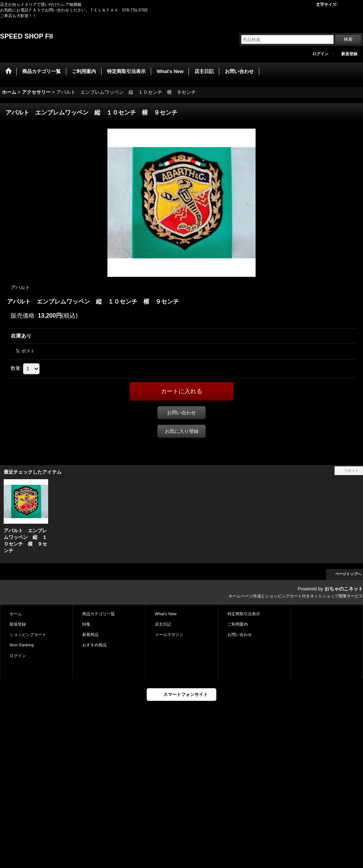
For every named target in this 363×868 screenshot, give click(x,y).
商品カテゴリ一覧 (99, 614)
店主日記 (163, 624)
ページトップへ (348, 574)
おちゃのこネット (344, 589)
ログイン (320, 54)
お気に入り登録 (182, 431)
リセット (352, 471)
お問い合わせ (181, 413)
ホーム (16, 614)
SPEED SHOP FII (26, 36)
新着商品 (90, 635)
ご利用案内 (238, 624)
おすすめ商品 (94, 645)
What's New (166, 614)
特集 (86, 624)
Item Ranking (22, 645)
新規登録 (349, 54)
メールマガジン (169, 635)
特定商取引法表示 (244, 614)
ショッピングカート (28, 635)
